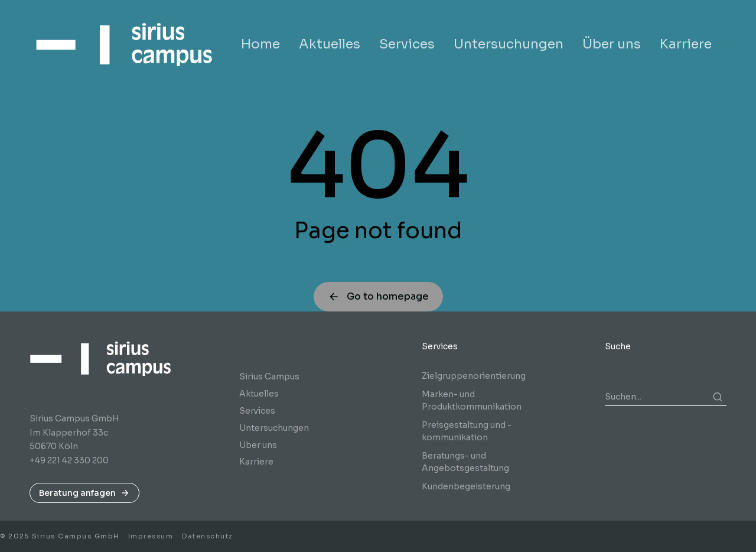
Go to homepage (378, 296)
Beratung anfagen (84, 493)
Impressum (151, 536)
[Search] (718, 397)
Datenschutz (208, 536)
